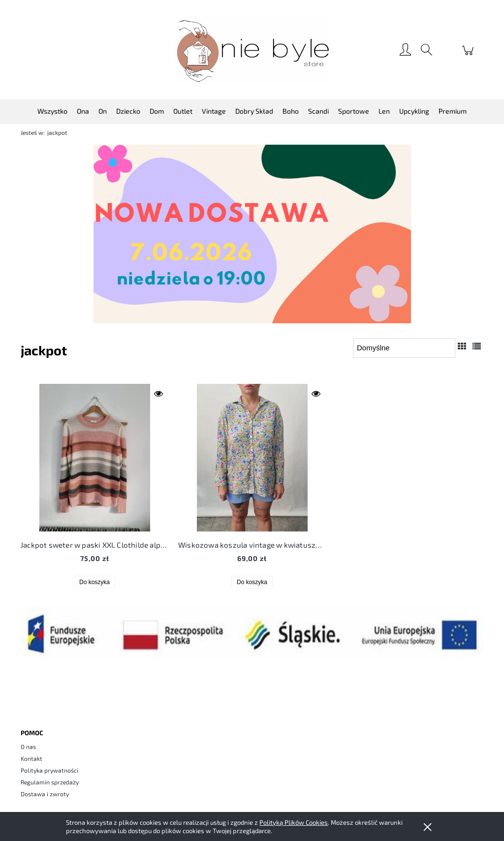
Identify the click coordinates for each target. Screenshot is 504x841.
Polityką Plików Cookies (294, 822)
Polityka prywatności (49, 770)
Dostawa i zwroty (45, 794)
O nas (28, 747)
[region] (252, 234)
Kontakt (31, 758)
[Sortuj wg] (404, 348)
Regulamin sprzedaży (50, 782)
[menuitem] (52, 111)
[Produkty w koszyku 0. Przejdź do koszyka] (469, 55)
